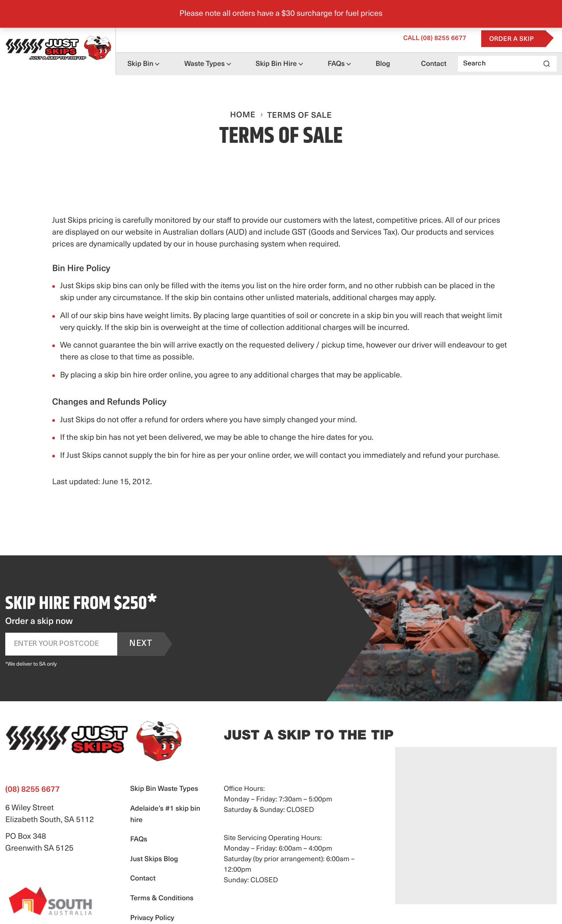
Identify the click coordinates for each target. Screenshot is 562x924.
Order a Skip (512, 39)
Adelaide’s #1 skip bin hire (165, 815)
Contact (434, 64)
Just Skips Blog (154, 859)
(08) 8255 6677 (435, 38)
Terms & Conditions (162, 899)
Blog (383, 64)
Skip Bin (140, 64)
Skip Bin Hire (276, 64)
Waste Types (205, 64)
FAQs (336, 64)
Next (141, 644)
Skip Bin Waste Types (164, 789)
